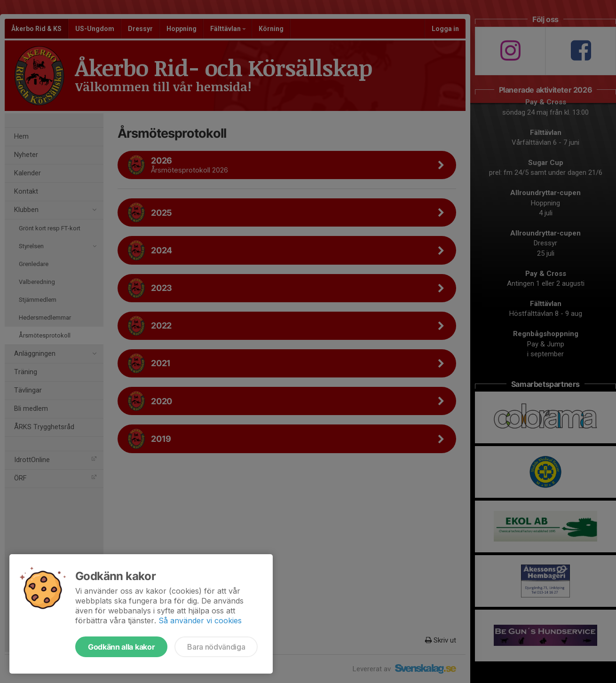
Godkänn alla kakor (121, 647)
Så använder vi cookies (200, 620)
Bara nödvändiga (216, 647)
